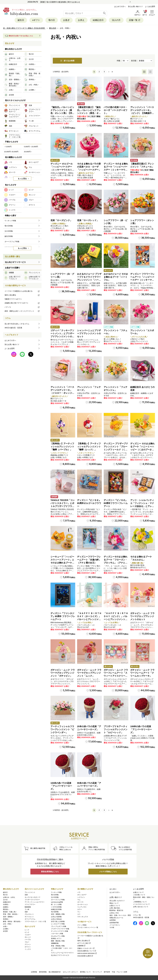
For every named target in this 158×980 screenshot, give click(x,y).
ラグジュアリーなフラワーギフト (62, 953)
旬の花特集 (55, 912)
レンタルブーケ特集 (58, 924)
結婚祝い (6, 907)
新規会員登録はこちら (50, 872)
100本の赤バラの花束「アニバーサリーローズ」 (61, 786)
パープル (28, 940)
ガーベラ (80, 902)
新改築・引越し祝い (10, 912)
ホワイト (28, 947)
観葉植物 (28, 907)
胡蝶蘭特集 (55, 943)
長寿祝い (6, 919)
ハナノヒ (22, 307)
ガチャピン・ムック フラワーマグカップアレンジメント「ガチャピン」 (63, 673)
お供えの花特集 (56, 917)
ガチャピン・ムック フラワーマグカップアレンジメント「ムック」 (89, 673)
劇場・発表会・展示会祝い (12, 921)
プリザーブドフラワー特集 (60, 929)
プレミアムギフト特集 (59, 926)
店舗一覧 (135, 20)
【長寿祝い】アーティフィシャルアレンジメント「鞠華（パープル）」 (62, 447)
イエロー (28, 935)
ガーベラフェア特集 (58, 900)
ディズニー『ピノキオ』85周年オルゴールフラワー (89, 503)
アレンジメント (30, 892)
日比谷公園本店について (87, 951)
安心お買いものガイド (117, 901)
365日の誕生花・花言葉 (13, 328)
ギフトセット (29, 917)
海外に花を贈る (22, 295)
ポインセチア (82, 895)
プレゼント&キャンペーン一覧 (88, 927)
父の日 (5, 900)
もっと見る (22, 179)
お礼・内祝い (8, 924)
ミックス (28, 949)
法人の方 (116, 20)
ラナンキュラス (83, 917)
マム (79, 900)
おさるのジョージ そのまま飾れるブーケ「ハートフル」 (116, 277)
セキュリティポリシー (70, 972)
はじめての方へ (120, 6)
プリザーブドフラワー (32, 900)
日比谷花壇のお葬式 (85, 956)
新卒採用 (107, 972)
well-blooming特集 (57, 902)
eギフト (36, 20)
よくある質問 (150, 6)
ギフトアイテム (30, 919)
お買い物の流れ (115, 908)
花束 (26, 895)
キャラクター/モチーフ (32, 897)
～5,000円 (8, 147)
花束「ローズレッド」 (88, 220)
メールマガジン (115, 925)
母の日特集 (55, 895)
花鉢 (26, 912)
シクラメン (81, 897)
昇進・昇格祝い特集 (58, 946)
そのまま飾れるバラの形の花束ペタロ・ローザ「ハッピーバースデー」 (89, 167)
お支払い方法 (114, 913)
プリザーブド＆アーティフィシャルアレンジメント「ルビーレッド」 (116, 729)
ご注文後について (139, 895)
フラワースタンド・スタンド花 (35, 921)
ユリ (79, 914)
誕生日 (21, 20)
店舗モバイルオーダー (86, 948)
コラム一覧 (137, 915)
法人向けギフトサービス (15, 262)
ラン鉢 (27, 909)
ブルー (27, 942)
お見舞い (6, 929)
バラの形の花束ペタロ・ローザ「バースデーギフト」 (116, 110)
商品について (114, 903)
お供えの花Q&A (56, 919)
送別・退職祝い (8, 917)
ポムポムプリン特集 (58, 936)
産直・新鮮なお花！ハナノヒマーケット (22, 311)
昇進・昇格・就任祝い (11, 914)
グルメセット (29, 914)
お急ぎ (66, 20)
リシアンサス (82, 907)
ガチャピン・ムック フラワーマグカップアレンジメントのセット (142, 616)
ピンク (27, 932)
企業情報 (34, 972)
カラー (80, 909)
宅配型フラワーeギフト (13, 299)
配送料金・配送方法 (116, 910)
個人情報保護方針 (55, 972)
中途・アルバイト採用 (120, 972)
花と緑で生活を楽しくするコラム (17, 324)
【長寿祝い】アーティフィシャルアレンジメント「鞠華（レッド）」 (89, 447)
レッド (27, 930)
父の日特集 (55, 897)
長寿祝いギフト (56, 939)
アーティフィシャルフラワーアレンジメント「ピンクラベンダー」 (62, 729)
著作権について (85, 972)
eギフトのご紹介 (84, 943)
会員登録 (113, 920)
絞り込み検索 (67, 61)
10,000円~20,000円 (11, 152)
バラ (79, 892)
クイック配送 (82, 925)
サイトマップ (97, 972)
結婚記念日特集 (56, 909)
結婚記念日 (98, 20)
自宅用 (5, 931)
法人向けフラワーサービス (60, 955)
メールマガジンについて (141, 904)
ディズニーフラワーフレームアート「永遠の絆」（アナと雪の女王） (89, 560)
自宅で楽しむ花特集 (58, 921)
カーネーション (83, 904)
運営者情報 (43, 972)
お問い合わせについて (141, 907)
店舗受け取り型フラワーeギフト (22, 303)
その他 (112, 927)
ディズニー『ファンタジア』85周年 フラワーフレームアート (63, 616)
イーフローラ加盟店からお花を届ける (22, 291)
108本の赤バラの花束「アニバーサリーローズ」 (141, 729)
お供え (81, 20)
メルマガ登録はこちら (108, 872)
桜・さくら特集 (56, 904)
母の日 (52, 20)
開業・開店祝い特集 (58, 941)
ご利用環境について (140, 902)
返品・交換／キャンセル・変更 (120, 915)
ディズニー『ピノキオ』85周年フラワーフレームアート (116, 503)
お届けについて (115, 906)
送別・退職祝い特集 (58, 914)
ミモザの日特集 (56, 907)
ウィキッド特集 (56, 892)
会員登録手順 (114, 923)
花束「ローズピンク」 (61, 220)
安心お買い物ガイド (135, 6)
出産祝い (6, 904)
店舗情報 (81, 946)
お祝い (5, 926)
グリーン (28, 944)
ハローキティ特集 (57, 934)
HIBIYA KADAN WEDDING (87, 953)
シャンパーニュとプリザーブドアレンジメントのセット (89, 333)
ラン (79, 912)
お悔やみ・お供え (9, 897)
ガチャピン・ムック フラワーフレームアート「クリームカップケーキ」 (142, 673)
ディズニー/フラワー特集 (60, 931)
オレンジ (28, 937)
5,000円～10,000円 (31, 147)
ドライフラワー (30, 904)
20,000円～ (28, 152)
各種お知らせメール (116, 918)
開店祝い (6, 909)
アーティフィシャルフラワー (35, 902)
